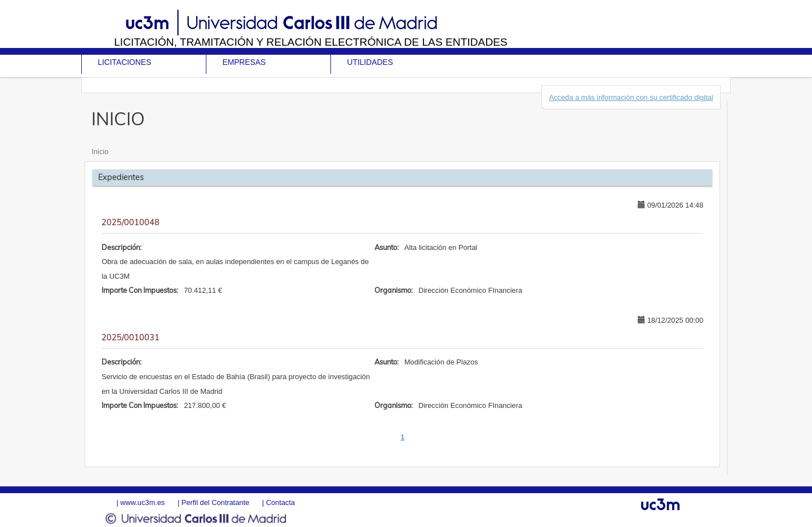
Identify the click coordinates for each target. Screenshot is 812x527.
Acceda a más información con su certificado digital (631, 97)
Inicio (100, 151)
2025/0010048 (131, 222)
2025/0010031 (131, 337)
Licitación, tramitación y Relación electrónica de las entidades (311, 42)
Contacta (281, 502)
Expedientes (121, 177)
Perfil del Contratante (215, 502)
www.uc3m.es (142, 502)
